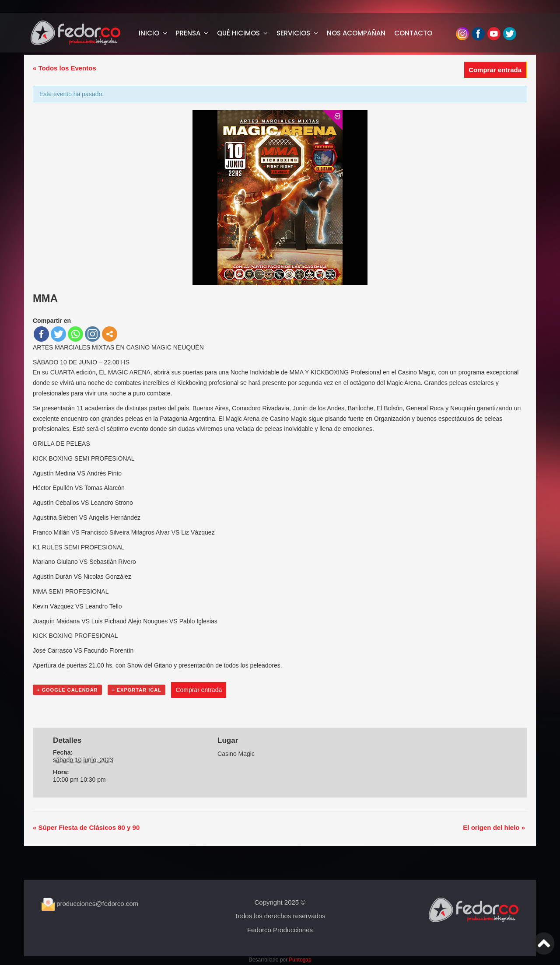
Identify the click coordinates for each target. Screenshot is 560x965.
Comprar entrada (495, 70)
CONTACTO (413, 33)
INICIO (149, 33)
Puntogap (300, 960)
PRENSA (188, 33)
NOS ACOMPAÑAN (356, 33)
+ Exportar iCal (136, 690)
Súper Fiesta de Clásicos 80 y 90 (86, 827)
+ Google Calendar (67, 690)
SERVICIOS (293, 33)
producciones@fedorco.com (90, 904)
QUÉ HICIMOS (238, 33)
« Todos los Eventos (65, 68)
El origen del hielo (494, 827)
